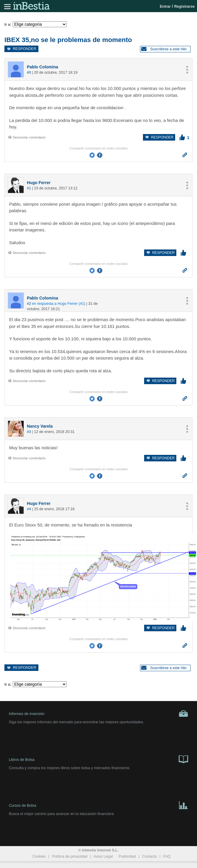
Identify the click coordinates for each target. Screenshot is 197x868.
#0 (29, 73)
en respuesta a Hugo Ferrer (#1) (59, 304)
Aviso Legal (103, 856)
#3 (29, 432)
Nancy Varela (40, 426)
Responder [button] (21, 49)
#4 (29, 509)
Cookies (39, 856)
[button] (165, 49)
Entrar (165, 7)
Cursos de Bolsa (98, 805)
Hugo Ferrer (39, 183)
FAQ (167, 856)
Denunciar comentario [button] (27, 137)
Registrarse (184, 7)
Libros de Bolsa (98, 759)
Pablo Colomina (43, 67)
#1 (29, 188)
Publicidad (127, 856)
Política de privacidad (70, 856)
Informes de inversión (98, 714)
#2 (29, 304)
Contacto (149, 856)
